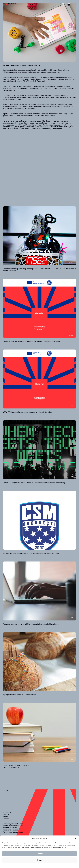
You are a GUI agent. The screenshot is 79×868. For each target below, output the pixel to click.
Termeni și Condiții (10, 828)
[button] (75, 838)
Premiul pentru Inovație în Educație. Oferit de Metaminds (39, 736)
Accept (40, 854)
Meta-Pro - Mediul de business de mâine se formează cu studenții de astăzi (39, 311)
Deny (40, 860)
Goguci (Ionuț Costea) (17, 125)
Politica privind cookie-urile (13, 826)
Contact (6, 790)
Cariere (6, 819)
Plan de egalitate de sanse (13, 832)
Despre (6, 815)
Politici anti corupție (10, 830)
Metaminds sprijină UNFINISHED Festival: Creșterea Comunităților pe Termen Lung (39, 452)
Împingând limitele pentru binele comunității (39, 664)
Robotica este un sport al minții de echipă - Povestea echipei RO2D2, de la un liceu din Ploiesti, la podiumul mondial (39, 239)
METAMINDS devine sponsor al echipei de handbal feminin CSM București (39, 523)
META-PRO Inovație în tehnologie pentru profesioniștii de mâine (39, 381)
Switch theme (69, 4)
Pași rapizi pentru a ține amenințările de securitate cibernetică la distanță (39, 593)
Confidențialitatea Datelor (13, 824)
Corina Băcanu (32, 125)
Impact (6, 817)
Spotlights (7, 812)
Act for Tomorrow (47, 121)
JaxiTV (42, 125)
